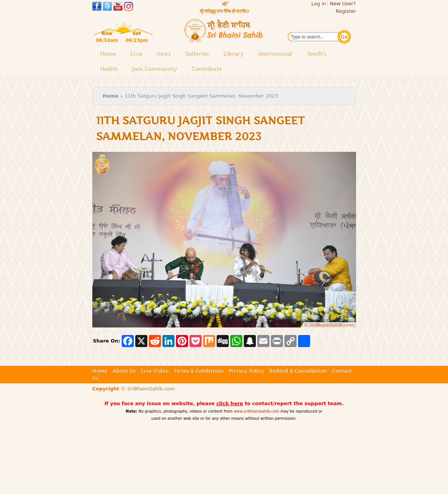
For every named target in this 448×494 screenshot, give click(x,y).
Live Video (155, 371)
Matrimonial (274, 53)
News (163, 53)
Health (108, 68)
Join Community (154, 68)
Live (138, 54)
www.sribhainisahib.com (256, 411)
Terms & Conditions (199, 371)
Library (235, 54)
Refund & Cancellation (298, 371)
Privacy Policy (246, 371)
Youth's (316, 53)
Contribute (208, 69)
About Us (124, 371)
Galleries (199, 54)
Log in (319, 4)
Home (107, 53)
